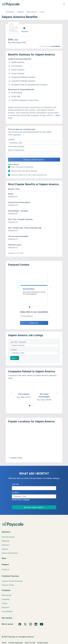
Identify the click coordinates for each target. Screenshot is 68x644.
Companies (20, 12)
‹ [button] (18, 287)
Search (15, 358)
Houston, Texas (16, 458)
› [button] (50, 287)
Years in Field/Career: (16, 150)
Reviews (25, 31)
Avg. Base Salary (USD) (17, 42)
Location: (11, 139)
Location (14, 350)
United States (10, 12)
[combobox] (34, 143)
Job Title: (15, 484)
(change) (21, 146)
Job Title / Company (18, 342)
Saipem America (32, 12)
